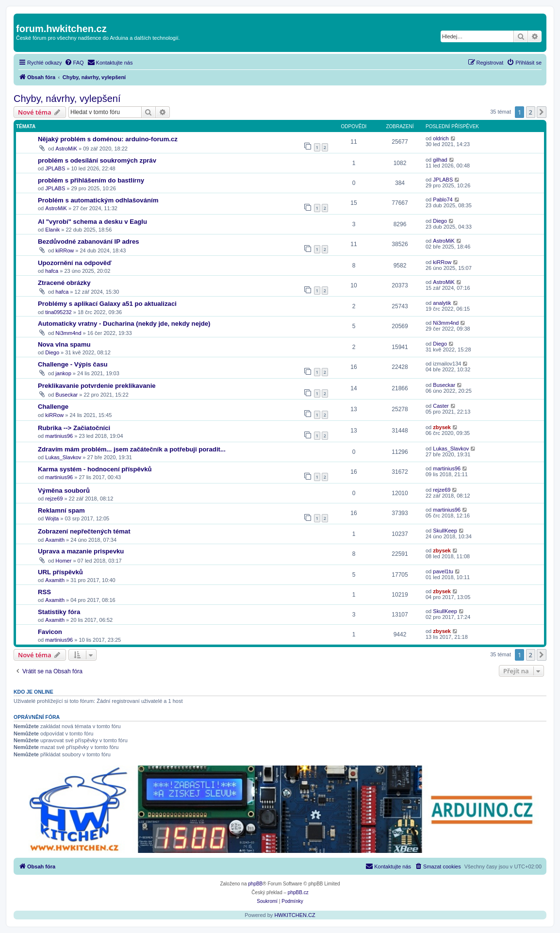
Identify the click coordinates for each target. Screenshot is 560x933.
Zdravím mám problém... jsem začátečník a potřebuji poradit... (132, 449)
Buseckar (66, 395)
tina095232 (58, 312)
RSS (44, 592)
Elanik (52, 230)
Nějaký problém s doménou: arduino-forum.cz (108, 139)
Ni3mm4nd (68, 333)
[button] (542, 112)
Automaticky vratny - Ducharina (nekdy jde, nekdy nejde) (124, 324)
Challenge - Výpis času (73, 364)
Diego (440, 221)
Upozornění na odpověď (75, 263)
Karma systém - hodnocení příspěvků (95, 469)
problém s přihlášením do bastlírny (91, 180)
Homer (63, 561)
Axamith (55, 540)
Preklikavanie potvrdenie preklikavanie (97, 386)
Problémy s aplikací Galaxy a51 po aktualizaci (107, 304)
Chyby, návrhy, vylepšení (67, 99)
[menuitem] (74, 63)
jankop (63, 373)
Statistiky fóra (59, 612)
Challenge (53, 407)
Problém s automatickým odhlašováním (98, 200)
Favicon (50, 632)
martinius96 (59, 436)
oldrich (441, 138)
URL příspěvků (60, 572)
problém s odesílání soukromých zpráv (97, 160)
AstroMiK (66, 149)
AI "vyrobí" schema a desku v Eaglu (92, 222)
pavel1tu (443, 571)
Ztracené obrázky (64, 283)
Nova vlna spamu (64, 344)
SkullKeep (445, 531)
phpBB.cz (298, 892)
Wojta (52, 518)
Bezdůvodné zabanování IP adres (89, 242)
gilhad (440, 160)
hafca (52, 271)
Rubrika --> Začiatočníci (74, 428)
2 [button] (531, 112)
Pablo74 (443, 200)
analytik (442, 303)
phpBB (255, 884)
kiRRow (65, 250)
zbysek (442, 427)
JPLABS (55, 168)
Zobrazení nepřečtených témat (84, 531)
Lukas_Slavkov (63, 457)
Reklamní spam (61, 510)
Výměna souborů (64, 491)
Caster (441, 406)
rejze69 (54, 499)
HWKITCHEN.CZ (295, 915)
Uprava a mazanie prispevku (81, 551)
